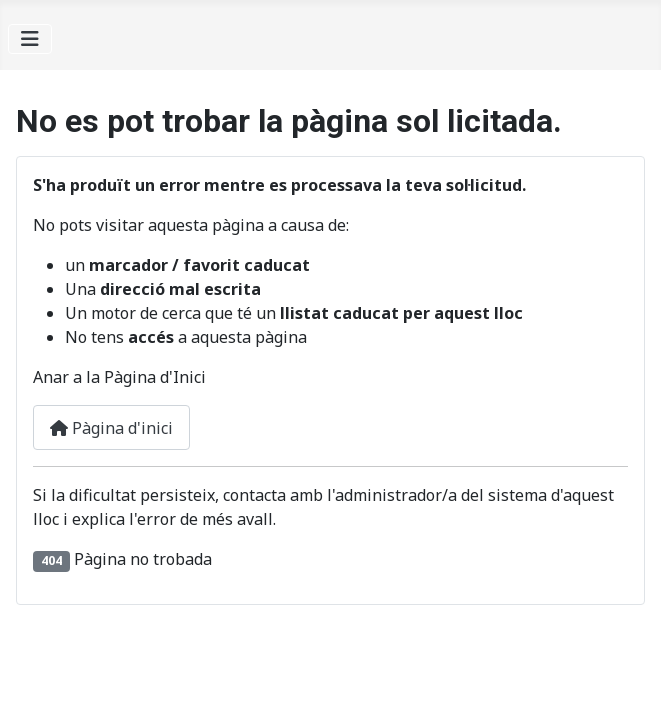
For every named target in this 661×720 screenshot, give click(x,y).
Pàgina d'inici (111, 428)
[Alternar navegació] (30, 39)
